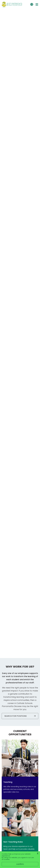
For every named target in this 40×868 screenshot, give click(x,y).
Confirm (20, 864)
